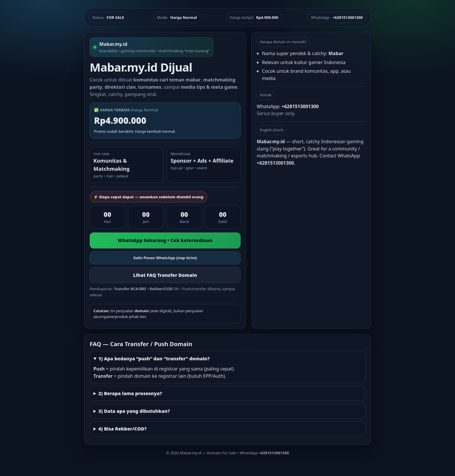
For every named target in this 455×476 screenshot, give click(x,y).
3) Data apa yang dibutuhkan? (134, 411)
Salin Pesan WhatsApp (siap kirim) (165, 258)
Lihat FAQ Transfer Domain (165, 275)
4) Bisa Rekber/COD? (122, 429)
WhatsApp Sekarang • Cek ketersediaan (165, 240)
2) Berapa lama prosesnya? (130, 393)
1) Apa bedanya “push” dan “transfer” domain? (154, 359)
